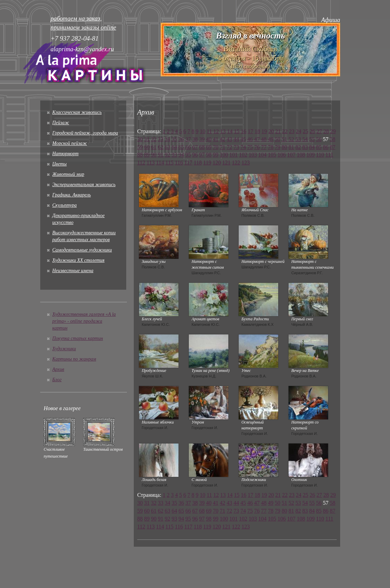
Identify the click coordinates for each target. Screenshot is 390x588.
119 (207, 163)
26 (312, 131)
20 (271, 131)
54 (305, 139)
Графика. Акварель (72, 195)
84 (312, 147)
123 (246, 163)
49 (271, 139)
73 (236, 147)
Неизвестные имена (73, 271)
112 (141, 163)
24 (299, 131)
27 (319, 131)
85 (319, 147)
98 (209, 155)
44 (236, 139)
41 (216, 139)
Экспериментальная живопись (84, 185)
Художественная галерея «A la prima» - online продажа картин (84, 321)
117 (188, 163)
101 (234, 155)
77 (264, 147)
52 (291, 139)
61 (154, 147)
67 (195, 147)
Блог (57, 380)
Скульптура (64, 205)
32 (154, 139)
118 (198, 163)
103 (253, 155)
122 (236, 163)
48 (264, 139)
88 (140, 155)
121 (226, 163)
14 (230, 131)
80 (284, 147)
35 (174, 139)
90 (154, 155)
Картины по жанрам (74, 359)
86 (326, 147)
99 (216, 155)
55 (312, 139)
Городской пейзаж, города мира (85, 133)
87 (333, 147)
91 (161, 155)
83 (305, 147)
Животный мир (68, 174)
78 (271, 147)
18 (257, 131)
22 (285, 131)
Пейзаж (61, 123)
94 (181, 155)
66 (188, 147)
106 (282, 155)
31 (147, 139)
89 (147, 155)
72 (229, 147)
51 (284, 139)
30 (140, 139)
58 (333, 139)
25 (305, 131)
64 (174, 147)
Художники (64, 349)
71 (223, 147)
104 (262, 155)
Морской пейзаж (70, 143)
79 (278, 147)
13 (223, 131)
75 (250, 147)
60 (147, 147)
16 (243, 131)
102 (243, 155)
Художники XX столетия (78, 260)
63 (167, 147)
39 (202, 139)
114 (160, 163)
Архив (58, 369)
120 (217, 163)
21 (278, 131)
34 (167, 139)
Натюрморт (65, 154)
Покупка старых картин (78, 338)
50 (278, 139)
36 (181, 139)
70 (216, 147)
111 (329, 155)
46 (250, 139)
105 (272, 155)
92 (167, 155)
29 (333, 131)
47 (257, 139)
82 (298, 147)
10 (203, 131)
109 (311, 155)
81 (291, 147)
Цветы (59, 164)
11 (209, 131)
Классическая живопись (77, 112)
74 (243, 147)
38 (195, 139)
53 (298, 139)
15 (237, 131)
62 (161, 147)
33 (161, 139)
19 (264, 131)
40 (209, 139)
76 (257, 147)
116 (179, 163)
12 (216, 131)
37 (188, 139)
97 (202, 155)
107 (291, 155)
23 (292, 131)
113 (150, 163)
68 (202, 147)
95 (188, 155)
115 (169, 163)
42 (223, 139)
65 (181, 147)
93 (174, 155)
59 (140, 147)
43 (229, 139)
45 (243, 139)
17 (250, 131)
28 (326, 131)
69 (209, 147)
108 (301, 155)
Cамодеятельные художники (82, 250)
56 (319, 139)
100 (224, 155)
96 (195, 155)
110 (320, 155)
